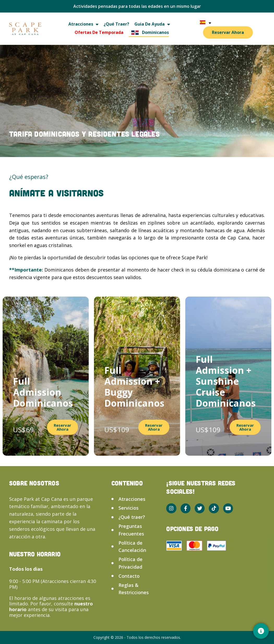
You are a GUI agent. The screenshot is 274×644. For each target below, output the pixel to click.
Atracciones (83, 24)
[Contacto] (261, 631)
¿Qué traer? (116, 24)
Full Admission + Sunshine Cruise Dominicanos (226, 381)
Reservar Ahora (228, 32)
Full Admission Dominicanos (43, 392)
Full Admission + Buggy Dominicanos (134, 387)
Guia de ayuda (152, 24)
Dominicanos (149, 32)
